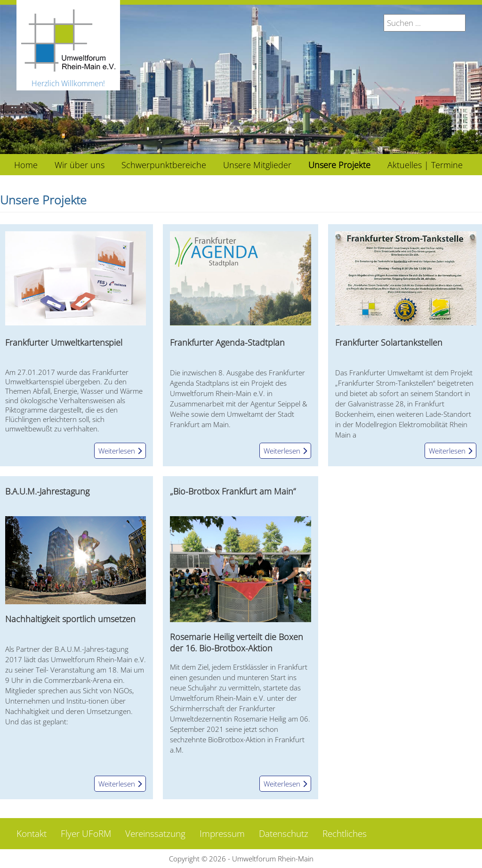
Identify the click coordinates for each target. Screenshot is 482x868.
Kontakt (32, 834)
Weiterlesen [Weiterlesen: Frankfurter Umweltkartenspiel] (120, 451)
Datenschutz (284, 834)
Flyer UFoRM (86, 834)
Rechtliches (345, 834)
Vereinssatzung (155, 834)
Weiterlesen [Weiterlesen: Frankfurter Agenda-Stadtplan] (285, 451)
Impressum (222, 834)
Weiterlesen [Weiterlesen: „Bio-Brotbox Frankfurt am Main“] (285, 784)
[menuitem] (26, 165)
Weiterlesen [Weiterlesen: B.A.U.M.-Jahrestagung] (120, 784)
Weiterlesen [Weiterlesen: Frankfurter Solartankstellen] (450, 451)
